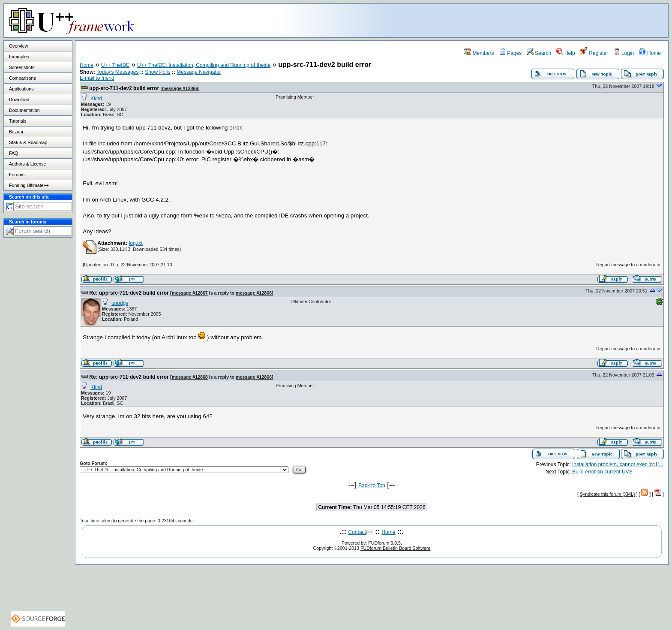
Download (19, 99)
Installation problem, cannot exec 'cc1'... (618, 464)
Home (650, 53)
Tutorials (18, 121)
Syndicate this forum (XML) (607, 494)
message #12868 (190, 377)
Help (566, 53)
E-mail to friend (97, 78)
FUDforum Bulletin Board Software (395, 548)
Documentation (24, 110)
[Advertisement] (561, 20)
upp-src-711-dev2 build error (124, 88)
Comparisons (22, 78)
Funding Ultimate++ (29, 185)
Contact (357, 532)
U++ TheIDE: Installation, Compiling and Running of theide (204, 65)
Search (539, 53)
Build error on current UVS (602, 472)
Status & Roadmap (28, 142)
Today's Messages (117, 72)
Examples (19, 57)
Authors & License (27, 164)
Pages (510, 53)
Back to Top (372, 485)
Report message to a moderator (628, 265)
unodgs (120, 303)
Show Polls (157, 72)
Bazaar (16, 132)
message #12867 (190, 293)
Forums (17, 175)
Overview (18, 46)
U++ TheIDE (115, 65)
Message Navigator (199, 72)
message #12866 (180, 88)
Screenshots (22, 67)
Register (594, 53)
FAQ (13, 153)
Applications (21, 89)
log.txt (136, 243)
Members (479, 53)
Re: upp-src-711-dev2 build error (129, 293)
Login (624, 53)
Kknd (96, 99)
